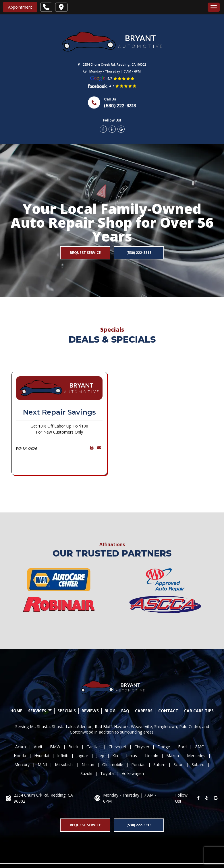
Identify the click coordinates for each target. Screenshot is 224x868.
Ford (182, 728)
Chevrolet (117, 728)
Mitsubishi (64, 746)
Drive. (60, 856)
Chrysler (142, 728)
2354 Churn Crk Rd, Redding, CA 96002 (43, 779)
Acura (21, 728)
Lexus (132, 737)
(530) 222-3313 (120, 105)
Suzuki (86, 755)
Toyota (107, 755)
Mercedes (196, 737)
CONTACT (168, 692)
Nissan (88, 746)
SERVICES (40, 692)
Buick (73, 728)
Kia (115, 737)
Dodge (164, 728)
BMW (55, 728)
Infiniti (63, 737)
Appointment (20, 7)
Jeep (100, 737)
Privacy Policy (114, 856)
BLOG (110, 692)
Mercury (22, 746)
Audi (38, 728)
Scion (178, 746)
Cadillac (93, 728)
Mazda (173, 737)
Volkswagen (133, 755)
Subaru (198, 746)
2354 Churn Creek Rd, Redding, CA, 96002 (114, 64)
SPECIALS (67, 692)
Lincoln (152, 737)
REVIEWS (90, 692)
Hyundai (42, 737)
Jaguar (82, 737)
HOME (16, 692)
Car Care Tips (199, 692)
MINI (42, 746)
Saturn (159, 746)
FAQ (125, 692)
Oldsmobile (113, 746)
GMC (199, 728)
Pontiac (138, 746)
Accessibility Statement (152, 856)
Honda (20, 737)
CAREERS (144, 692)
